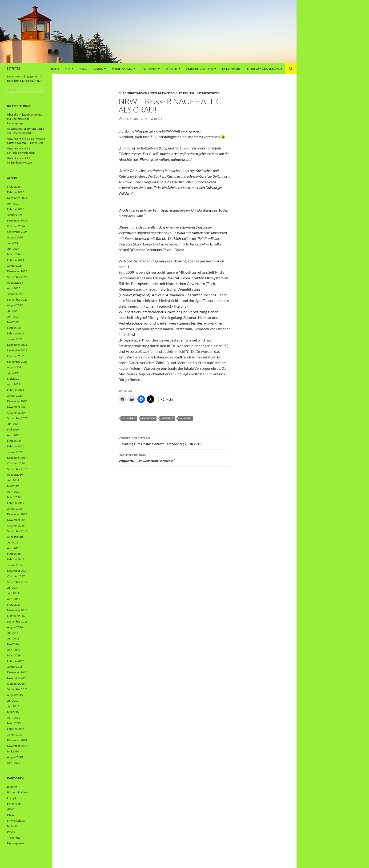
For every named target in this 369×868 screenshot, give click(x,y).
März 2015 (14, 723)
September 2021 (17, 362)
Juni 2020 (13, 424)
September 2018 (17, 531)
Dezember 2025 (17, 198)
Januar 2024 (15, 266)
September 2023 (17, 277)
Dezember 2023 (17, 271)
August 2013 (15, 757)
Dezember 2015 (17, 672)
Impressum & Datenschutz (264, 69)
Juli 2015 (13, 701)
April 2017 (14, 599)
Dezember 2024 (17, 220)
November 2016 (17, 610)
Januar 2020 (15, 452)
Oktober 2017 (16, 576)
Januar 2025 (15, 215)
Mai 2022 (13, 322)
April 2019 (14, 492)
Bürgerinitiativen (133, 93)
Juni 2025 (13, 203)
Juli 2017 (13, 588)
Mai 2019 (13, 486)
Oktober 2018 (16, 525)
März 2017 (14, 605)
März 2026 (14, 187)
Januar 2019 (15, 508)
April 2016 (14, 650)
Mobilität (13, 826)
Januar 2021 (15, 396)
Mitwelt (167, 418)
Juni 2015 (13, 706)
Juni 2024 (13, 249)
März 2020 (14, 441)
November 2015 (17, 678)
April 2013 (14, 763)
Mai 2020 (13, 429)
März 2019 (14, 497)
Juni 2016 (13, 638)
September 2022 (17, 299)
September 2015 (17, 689)
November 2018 (17, 520)
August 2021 (15, 367)
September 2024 (17, 232)
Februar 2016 (16, 661)
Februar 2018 (16, 559)
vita (68, 69)
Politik (98, 69)
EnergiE (12, 798)
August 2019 (15, 475)
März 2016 (14, 655)
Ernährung (14, 804)
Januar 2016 (15, 667)
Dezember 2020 (17, 401)
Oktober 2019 (16, 463)
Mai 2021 (13, 379)
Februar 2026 (16, 192)
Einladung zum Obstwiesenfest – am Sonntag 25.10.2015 (174, 441)
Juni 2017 (13, 593)
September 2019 (17, 469)
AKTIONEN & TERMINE (200, 69)
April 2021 (14, 384)
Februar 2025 (16, 209)
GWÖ (11, 809)
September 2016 (17, 621)
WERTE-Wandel (122, 69)
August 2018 (15, 537)
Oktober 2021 (16, 356)
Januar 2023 (15, 294)
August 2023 (15, 283)
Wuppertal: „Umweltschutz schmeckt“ (174, 458)
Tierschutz (14, 838)
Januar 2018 (15, 565)
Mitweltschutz (170, 93)
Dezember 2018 (17, 514)
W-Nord (171, 69)
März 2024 (14, 254)
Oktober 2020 (16, 412)
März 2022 (14, 328)
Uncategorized (208, 93)
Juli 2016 (13, 633)
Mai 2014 (13, 751)
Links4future (231, 69)
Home (55, 69)
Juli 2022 (13, 311)
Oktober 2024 (16, 226)
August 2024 (15, 237)
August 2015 (15, 695)
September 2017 (17, 582)
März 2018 (14, 554)
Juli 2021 (13, 373)
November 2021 (17, 350)
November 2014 (17, 746)
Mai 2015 (13, 712)
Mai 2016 (13, 644)
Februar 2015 (16, 729)
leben (153, 93)
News (83, 69)
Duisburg (129, 418)
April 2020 (14, 435)
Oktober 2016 (16, 616)
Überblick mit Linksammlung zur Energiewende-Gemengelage (25, 119)
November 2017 (17, 571)
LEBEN (14, 69)
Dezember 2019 (17, 458)
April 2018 (14, 548)
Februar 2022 (16, 333)
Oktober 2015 (16, 684)
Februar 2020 (16, 446)
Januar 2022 (15, 339)
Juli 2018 (13, 542)
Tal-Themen (149, 69)
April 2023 (14, 288)
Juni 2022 (13, 316)
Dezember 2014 (17, 740)
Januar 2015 (15, 734)
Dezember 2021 (17, 345)
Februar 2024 (16, 260)
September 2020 (17, 418)
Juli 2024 (13, 243)
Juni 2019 (13, 480)
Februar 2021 (16, 390)
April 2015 (14, 717)
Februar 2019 (16, 503)
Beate (158, 119)
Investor (148, 418)
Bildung (12, 787)
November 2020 (17, 407)
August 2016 (15, 627)
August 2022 (15, 305)
